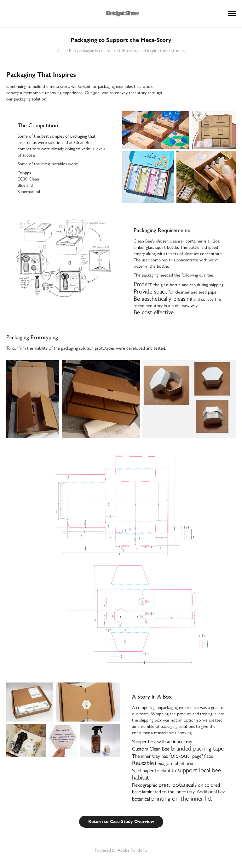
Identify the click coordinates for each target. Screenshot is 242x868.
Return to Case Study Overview (121, 822)
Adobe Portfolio (132, 850)
